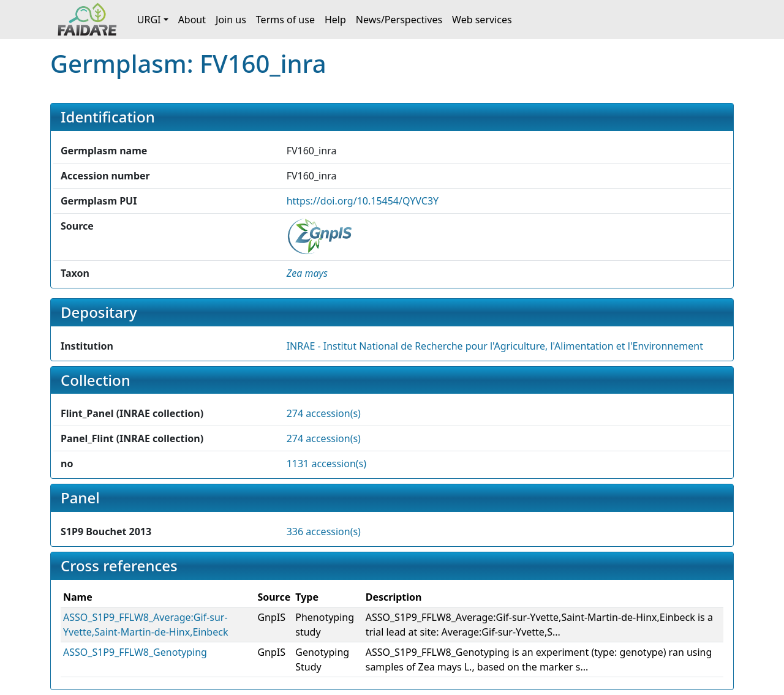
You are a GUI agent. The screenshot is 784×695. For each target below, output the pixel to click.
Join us (231, 20)
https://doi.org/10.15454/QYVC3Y (363, 201)
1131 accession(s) (326, 464)
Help (335, 20)
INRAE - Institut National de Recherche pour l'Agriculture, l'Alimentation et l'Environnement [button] (495, 346)
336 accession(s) (324, 532)
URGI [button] (149, 20)
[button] (307, 273)
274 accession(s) (324, 413)
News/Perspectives (399, 20)
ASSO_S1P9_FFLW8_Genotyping (135, 652)
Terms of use (285, 20)
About (192, 20)
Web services (482, 20)
